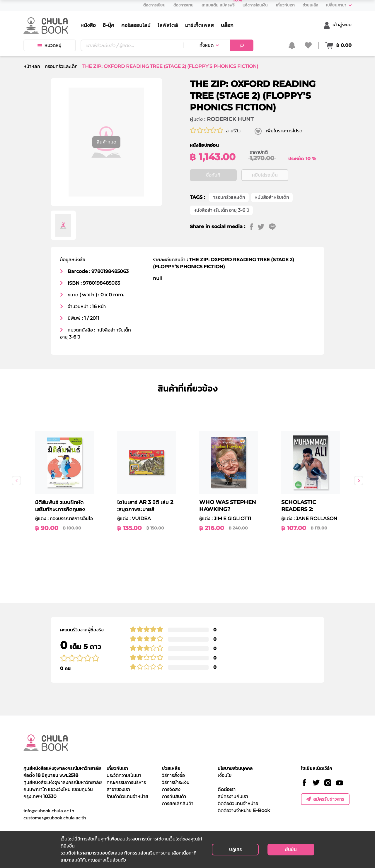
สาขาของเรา (118, 789)
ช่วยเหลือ (171, 768)
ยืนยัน (291, 849)
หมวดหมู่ (50, 45)
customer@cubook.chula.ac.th (55, 818)
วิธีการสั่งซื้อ (173, 775)
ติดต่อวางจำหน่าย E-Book (244, 810)
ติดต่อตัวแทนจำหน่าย (238, 803)
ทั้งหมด (207, 45)
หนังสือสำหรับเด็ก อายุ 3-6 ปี (221, 210)
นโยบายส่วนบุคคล (235, 768)
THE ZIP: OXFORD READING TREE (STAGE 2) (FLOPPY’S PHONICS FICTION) (170, 66)
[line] (274, 227)
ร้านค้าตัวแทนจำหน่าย (127, 796)
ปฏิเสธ (235, 849)
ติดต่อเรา (227, 789)
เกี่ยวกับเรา (117, 768)
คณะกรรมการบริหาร (126, 782)
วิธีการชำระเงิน (176, 782)
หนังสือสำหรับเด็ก (272, 197)
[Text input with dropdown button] (132, 45)
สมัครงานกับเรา (233, 796)
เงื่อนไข (225, 775)
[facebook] (254, 227)
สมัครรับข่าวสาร (325, 799)
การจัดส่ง (171, 789)
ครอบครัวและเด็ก (61, 66)
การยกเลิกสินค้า (178, 803)
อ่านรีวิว (233, 131)
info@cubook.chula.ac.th (49, 811)
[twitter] (263, 227)
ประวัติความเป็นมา (124, 775)
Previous (16, 481)
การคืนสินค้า (174, 796)
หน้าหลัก (32, 66)
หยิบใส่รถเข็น (265, 175)
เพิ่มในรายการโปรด (284, 131)
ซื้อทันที (213, 175)
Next (359, 481)
